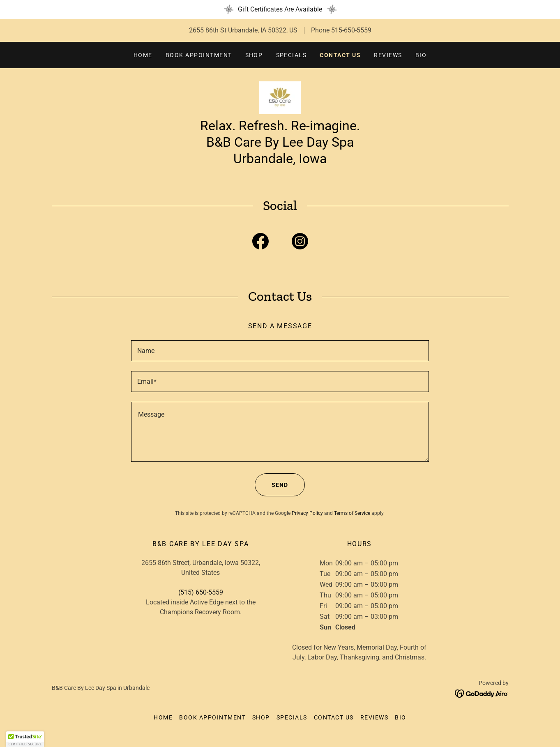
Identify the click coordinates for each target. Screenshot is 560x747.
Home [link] (143, 55)
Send (271, 485)
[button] (25, 739)
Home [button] (163, 717)
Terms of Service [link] (352, 513)
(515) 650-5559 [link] (201, 592)
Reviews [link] (388, 55)
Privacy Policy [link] (307, 513)
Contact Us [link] (340, 55)
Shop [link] (254, 55)
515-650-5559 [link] (351, 30)
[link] (280, 97)
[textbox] (280, 351)
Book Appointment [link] (199, 55)
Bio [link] (421, 55)
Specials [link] (292, 55)
